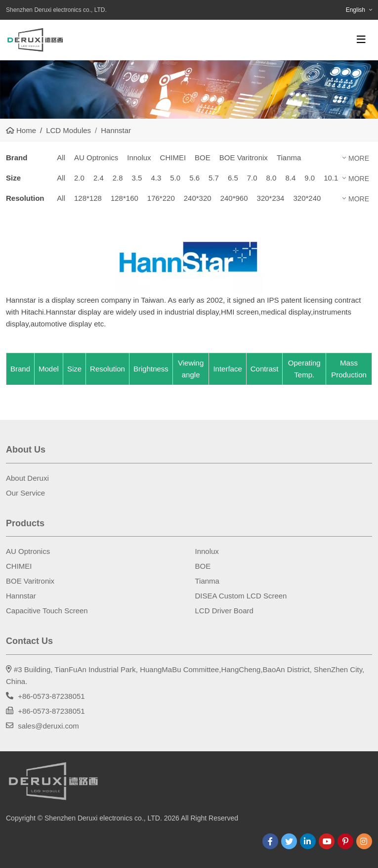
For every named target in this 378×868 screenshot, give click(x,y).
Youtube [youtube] (327, 841)
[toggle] (361, 40)
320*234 (271, 198)
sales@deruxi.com (48, 726)
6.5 (233, 178)
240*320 (198, 198)
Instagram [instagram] (364, 841)
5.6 (194, 178)
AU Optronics (96, 158)
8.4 (290, 178)
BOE (203, 158)
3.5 (137, 178)
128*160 (125, 198)
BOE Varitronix (244, 158)
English (356, 10)
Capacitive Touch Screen (47, 611)
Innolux (139, 158)
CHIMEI (173, 158)
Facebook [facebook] (270, 841)
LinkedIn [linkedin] (308, 841)
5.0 (175, 178)
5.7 (214, 178)
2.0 (79, 178)
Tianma (289, 158)
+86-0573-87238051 (51, 696)
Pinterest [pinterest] (345, 841)
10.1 (331, 178)
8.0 (272, 178)
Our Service (25, 493)
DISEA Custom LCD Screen (241, 596)
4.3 (156, 178)
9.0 (310, 178)
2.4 (99, 178)
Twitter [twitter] (289, 841)
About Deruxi (27, 478)
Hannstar (21, 596)
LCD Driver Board (224, 611)
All (61, 158)
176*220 (161, 198)
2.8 (118, 178)
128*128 (88, 198)
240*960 (234, 198)
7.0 (252, 178)
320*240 (307, 198)
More (359, 158)
